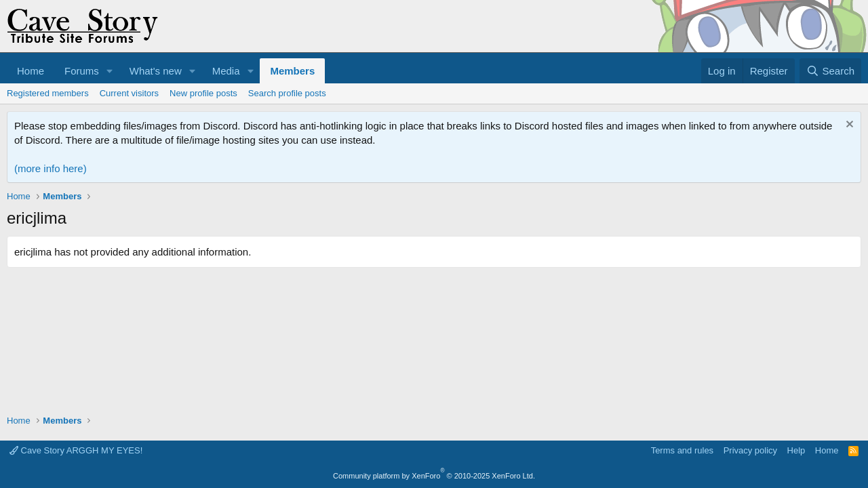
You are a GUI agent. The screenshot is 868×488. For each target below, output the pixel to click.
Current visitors (129, 93)
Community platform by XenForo (434, 476)
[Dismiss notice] (848, 126)
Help (796, 450)
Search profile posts (287, 93)
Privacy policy (750, 450)
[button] (110, 71)
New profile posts (203, 93)
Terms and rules (682, 450)
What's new (156, 71)
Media (226, 71)
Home (31, 71)
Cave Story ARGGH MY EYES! (76, 450)
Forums (82, 71)
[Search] (830, 71)
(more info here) (51, 168)
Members (292, 71)
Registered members (48, 93)
